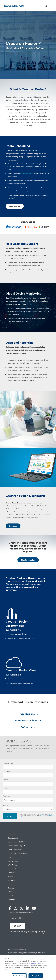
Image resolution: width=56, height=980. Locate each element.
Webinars (12, 892)
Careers (11, 873)
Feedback (12, 900)
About (10, 834)
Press (10, 884)
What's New (13, 865)
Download (13, 526)
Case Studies (13, 861)
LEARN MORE (15, 206)
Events (10, 896)
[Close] (52, 959)
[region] (28, 968)
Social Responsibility (16, 842)
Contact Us (12, 869)
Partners (11, 880)
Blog (10, 857)
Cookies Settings (19, 976)
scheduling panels (26, 173)
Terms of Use (43, 815)
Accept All (35, 976)
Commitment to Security (17, 853)
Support (11, 876)
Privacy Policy (36, 963)
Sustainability (13, 838)
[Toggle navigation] (50, 6)
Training (11, 888)
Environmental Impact (16, 846)
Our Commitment (15, 850)
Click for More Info (28, 560)
